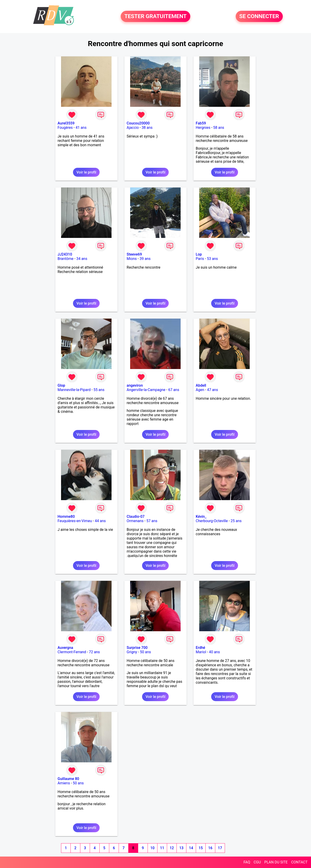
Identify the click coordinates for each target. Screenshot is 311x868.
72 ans (94, 652)
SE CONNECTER (259, 17)
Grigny (132, 652)
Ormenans (135, 521)
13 (181, 848)
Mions (132, 259)
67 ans (174, 390)
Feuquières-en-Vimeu (75, 521)
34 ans (82, 259)
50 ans (146, 652)
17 (220, 848)
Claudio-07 (136, 517)
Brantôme (66, 259)
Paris (200, 259)
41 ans (81, 128)
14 (191, 848)
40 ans (214, 652)
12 (172, 848)
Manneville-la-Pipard (74, 390)
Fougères (65, 128)
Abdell (201, 385)
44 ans (100, 521)
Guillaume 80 (68, 779)
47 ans (213, 390)
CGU (257, 862)
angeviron (135, 385)
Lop (199, 254)
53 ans (212, 259)
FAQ (247, 862)
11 (162, 848)
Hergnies (203, 128)
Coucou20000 (138, 123)
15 (201, 848)
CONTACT (299, 862)
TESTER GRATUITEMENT (155, 17)
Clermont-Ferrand (72, 652)
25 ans (236, 521)
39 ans (145, 259)
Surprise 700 (137, 648)
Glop (61, 385)
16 (210, 848)
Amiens (64, 783)
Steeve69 (134, 254)
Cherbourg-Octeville (212, 521)
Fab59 (201, 123)
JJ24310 (65, 254)
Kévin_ (201, 517)
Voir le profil (86, 172)
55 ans (99, 390)
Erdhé (200, 648)
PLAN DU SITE (276, 862)
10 (152, 848)
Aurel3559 (66, 123)
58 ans (219, 128)
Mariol (201, 652)
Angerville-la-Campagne (146, 390)
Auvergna (65, 648)
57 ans (152, 521)
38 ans (147, 128)
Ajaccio (133, 128)
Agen (200, 390)
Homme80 (66, 517)
